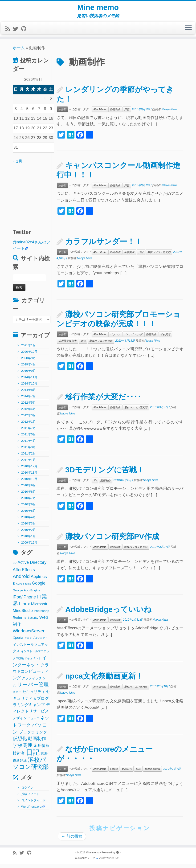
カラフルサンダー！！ (104, 246)
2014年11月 (29, 381)
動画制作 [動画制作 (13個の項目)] (37, 743)
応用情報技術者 (67, 345)
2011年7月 (29, 432)
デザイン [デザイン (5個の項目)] (20, 722)
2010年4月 (29, 521)
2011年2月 (29, 458)
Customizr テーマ (85, 862)
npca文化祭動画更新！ (104, 680)
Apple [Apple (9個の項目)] (36, 581)
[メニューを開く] (188, 32)
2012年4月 (29, 413)
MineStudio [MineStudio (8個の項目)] (23, 615)
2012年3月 (29, 420)
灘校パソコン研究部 (159, 256)
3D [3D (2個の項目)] (15, 567)
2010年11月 (29, 477)
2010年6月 (29, 509)
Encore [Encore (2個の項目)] (17, 588)
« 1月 (18, 165)
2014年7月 (29, 400)
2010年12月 (29, 470)
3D (95, 484)
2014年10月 (29, 388)
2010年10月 (29, 483)
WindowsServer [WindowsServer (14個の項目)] (29, 635)
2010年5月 (29, 515)
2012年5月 (29, 407)
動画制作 (115, 114)
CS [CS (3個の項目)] (45, 581)
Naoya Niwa (169, 113)
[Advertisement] (42, 198)
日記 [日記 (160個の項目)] (33, 756)
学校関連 (129, 256)
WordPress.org (31, 811)
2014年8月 (29, 394)
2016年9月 (29, 375)
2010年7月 (29, 502)
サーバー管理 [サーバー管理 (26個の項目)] (33, 689)
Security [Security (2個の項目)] (33, 622)
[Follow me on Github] (25, 33)
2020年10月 (29, 356)
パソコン (115, 339)
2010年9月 (29, 489)
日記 (127, 114)
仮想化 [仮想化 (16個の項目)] (20, 743)
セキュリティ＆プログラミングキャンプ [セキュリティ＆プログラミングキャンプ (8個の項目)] (31, 702)
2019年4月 (29, 369)
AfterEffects (100, 114)
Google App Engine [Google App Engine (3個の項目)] (27, 595)
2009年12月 (29, 547)
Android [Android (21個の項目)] (21, 580)
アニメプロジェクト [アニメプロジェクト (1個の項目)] (36, 642)
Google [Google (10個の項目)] (39, 587)
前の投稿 (72, 841)
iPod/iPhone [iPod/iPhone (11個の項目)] (24, 601)
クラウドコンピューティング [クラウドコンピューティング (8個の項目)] (31, 676)
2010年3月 (29, 528)
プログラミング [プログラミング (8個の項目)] (33, 736)
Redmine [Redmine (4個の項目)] (20, 622)
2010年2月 (29, 534)
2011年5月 (29, 439)
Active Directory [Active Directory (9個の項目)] (32, 567)
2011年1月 (29, 464)
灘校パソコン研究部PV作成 (112, 540)
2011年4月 (29, 445)
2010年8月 (29, 496)
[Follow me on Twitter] (17, 33)
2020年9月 (29, 362)
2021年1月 (29, 350)
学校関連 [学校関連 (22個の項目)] (23, 749)
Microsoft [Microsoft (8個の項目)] (39, 608)
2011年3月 (29, 451)
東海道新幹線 (152, 773)
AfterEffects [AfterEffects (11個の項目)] (24, 574)
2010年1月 (29, 540)
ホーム (19, 52)
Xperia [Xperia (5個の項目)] (18, 642)
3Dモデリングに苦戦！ (105, 474)
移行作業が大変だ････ (103, 401)
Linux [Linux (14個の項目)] (24, 608)
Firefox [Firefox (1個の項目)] (27, 588)
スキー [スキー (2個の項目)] (17, 696)
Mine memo (98, 9)
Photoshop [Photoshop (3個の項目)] (42, 615)
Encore (114, 773)
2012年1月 (29, 426)
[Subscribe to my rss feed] (9, 33)
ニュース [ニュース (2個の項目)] (34, 722)
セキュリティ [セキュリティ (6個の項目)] (34, 696)
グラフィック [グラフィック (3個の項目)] (32, 682)
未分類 (62, 114)
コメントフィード (33, 805)
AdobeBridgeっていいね (108, 614)
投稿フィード (30, 798)
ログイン (27, 792)
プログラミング (133, 339)
